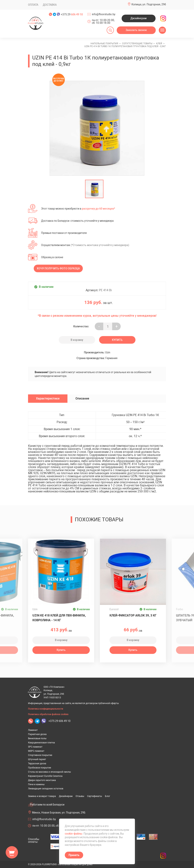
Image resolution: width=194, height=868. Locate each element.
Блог (108, 796)
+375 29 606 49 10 (59, 721)
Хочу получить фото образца (58, 268)
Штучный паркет (37, 759)
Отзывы (80, 796)
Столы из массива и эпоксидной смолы (49, 772)
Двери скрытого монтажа (42, 780)
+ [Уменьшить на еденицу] (117, 326)
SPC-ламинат (35, 747)
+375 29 (72, 14)
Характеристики (48, 398)
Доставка (50, 5)
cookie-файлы (74, 834)
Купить (117, 340)
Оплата (33, 5)
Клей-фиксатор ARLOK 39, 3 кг (133, 615)
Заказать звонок (136, 30)
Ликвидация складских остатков (46, 789)
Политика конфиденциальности (46, 709)
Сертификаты (95, 796)
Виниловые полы (37, 738)
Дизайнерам (139, 18)
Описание (82, 398)
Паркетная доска (37, 734)
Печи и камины (36, 784)
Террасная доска (37, 764)
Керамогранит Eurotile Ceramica (45, 776)
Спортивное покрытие (40, 755)
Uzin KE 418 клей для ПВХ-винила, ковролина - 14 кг (59, 618)
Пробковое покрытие (40, 768)
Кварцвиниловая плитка (41, 743)
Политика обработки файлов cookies (48, 714)
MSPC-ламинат (36, 751)
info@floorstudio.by (104, 14)
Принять (74, 855)
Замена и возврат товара (42, 796)
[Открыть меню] (162, 30)
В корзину (77, 340)
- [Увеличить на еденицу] (99, 326)
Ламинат (33, 730)
